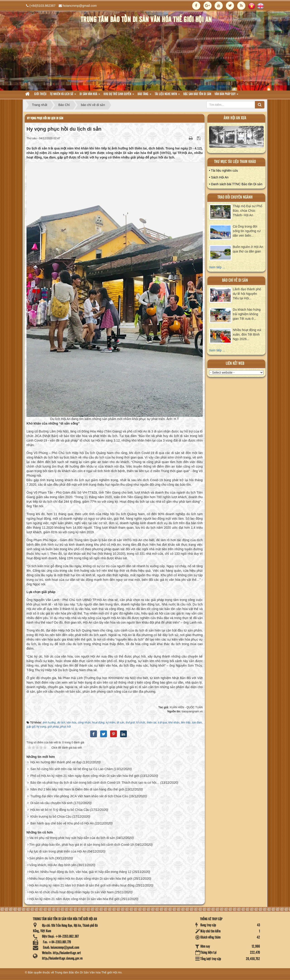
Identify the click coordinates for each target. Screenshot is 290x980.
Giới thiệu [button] (40, 94)
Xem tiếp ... (217, 267)
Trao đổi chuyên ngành (235, 197)
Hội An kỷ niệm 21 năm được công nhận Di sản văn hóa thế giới (74, 899)
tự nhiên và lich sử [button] (63, 95)
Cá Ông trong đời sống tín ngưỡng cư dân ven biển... (247, 231)
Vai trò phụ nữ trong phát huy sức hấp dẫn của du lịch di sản (72, 838)
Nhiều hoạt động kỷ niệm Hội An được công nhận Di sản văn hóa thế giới (81, 879)
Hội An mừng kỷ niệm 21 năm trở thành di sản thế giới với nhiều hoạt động (82, 885)
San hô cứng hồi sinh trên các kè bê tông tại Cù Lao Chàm (72, 769)
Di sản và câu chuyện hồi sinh (52, 803)
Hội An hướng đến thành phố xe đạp (56, 762)
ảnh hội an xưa (235, 118)
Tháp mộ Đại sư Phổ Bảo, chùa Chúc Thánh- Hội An (248, 211)
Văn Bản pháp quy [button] (226, 95)
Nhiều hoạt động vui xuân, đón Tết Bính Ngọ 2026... (247, 334)
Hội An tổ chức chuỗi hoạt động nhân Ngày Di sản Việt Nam (71, 892)
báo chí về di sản (235, 280)
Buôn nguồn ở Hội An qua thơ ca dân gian (248, 249)
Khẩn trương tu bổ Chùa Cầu (51, 817)
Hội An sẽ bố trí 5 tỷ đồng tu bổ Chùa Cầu (60, 810)
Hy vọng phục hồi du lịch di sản (45, 118)
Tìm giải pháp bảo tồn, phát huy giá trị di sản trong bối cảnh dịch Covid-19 (81, 845)
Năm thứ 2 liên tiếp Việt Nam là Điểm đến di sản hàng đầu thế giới (77, 789)
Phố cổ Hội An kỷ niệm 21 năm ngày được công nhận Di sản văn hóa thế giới (85, 776)
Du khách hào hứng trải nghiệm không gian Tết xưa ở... (247, 314)
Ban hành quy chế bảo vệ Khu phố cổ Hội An (62, 823)
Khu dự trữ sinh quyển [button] (119, 95)
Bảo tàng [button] (144, 95)
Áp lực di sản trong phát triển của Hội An (58, 851)
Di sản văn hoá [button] (90, 95)
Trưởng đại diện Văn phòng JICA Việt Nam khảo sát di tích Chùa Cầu (79, 796)
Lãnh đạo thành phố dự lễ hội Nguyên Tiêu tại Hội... (247, 294)
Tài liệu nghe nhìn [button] (167, 95)
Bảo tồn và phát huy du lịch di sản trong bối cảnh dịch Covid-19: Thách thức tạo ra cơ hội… (95, 783)
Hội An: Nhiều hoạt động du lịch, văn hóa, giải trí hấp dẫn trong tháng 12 (80, 872)
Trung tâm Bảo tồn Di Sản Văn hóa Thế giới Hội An (88, 972)
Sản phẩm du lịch (42, 858)
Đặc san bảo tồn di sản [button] (197, 94)
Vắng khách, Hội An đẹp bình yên (53, 865)
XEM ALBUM (237, 138)
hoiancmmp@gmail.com (80, 6)
